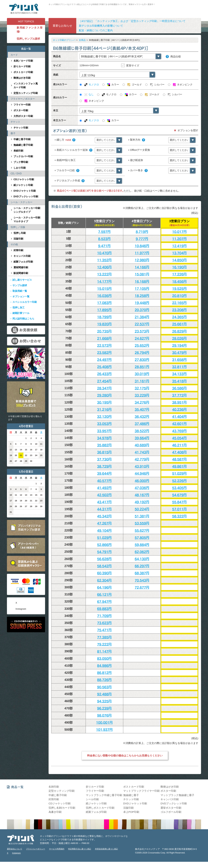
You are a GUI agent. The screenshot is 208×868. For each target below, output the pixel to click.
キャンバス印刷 (22, 256)
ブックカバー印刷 (23, 156)
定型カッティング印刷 (26, 93)
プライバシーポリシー (36, 849)
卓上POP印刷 (131, 812)
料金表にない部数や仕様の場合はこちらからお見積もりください (125, 756)
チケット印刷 (21, 128)
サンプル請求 (20, 285)
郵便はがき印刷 (22, 78)
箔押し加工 (19, 307)
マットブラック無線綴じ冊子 (177, 795)
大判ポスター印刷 (23, 116)
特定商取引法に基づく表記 (80, 849)
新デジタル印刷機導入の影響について (101, 26)
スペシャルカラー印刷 (25, 302)
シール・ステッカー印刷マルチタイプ (27, 219)
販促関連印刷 (21, 273)
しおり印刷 (20, 168)
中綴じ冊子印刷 (22, 139)
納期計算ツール (21, 313)
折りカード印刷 (22, 66)
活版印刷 (18, 239)
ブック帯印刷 (21, 162)
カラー (113, 85)
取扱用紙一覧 (20, 291)
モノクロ (91, 85)
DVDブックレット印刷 (26, 196)
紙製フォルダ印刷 (23, 262)
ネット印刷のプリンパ (64, 40)
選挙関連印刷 (21, 267)
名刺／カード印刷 (23, 61)
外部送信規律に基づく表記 (106, 849)
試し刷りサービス (22, 280)
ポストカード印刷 (23, 72)
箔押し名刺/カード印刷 (62, 808)
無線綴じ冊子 (131, 795)
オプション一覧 (21, 296)
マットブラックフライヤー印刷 (141, 791)
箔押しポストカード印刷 (100, 808)
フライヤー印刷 (22, 105)
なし (89, 94)
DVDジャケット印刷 (25, 191)
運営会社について (15, 849)
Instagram (21, 609)
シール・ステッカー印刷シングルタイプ (27, 210)
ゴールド (134, 85)
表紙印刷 (18, 151)
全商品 (82, 40)
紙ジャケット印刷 (23, 185)
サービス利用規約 (57, 849)
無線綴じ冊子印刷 (23, 145)
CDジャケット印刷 (24, 179)
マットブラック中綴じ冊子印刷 (104, 795)
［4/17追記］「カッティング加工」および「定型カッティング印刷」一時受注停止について (132, 21)
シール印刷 (92, 799)
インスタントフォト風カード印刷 (26, 85)
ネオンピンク (182, 85)
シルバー (157, 85)
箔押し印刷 (20, 233)
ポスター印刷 (21, 110)
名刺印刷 (54, 787)
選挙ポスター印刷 (171, 808)
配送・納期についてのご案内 (96, 30)
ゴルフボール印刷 (171, 812)
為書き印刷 (55, 812)
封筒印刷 (18, 250)
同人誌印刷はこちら (23, 319)
